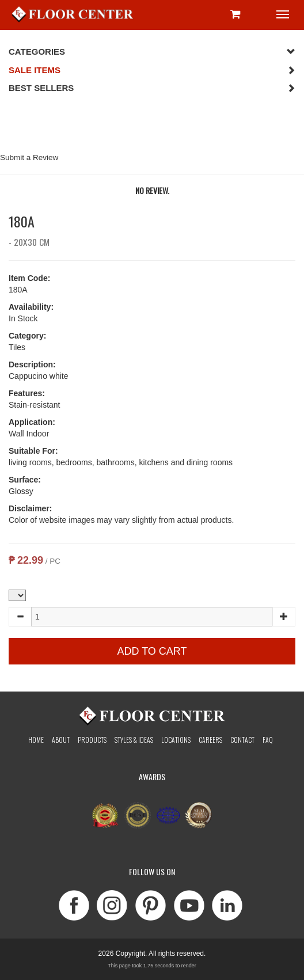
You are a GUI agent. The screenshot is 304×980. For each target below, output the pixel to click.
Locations (176, 740)
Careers (210, 740)
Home (36, 740)
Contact (242, 740)
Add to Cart (152, 651)
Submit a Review (29, 157)
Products (92, 740)
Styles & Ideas (134, 740)
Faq (268, 740)
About (61, 740)
